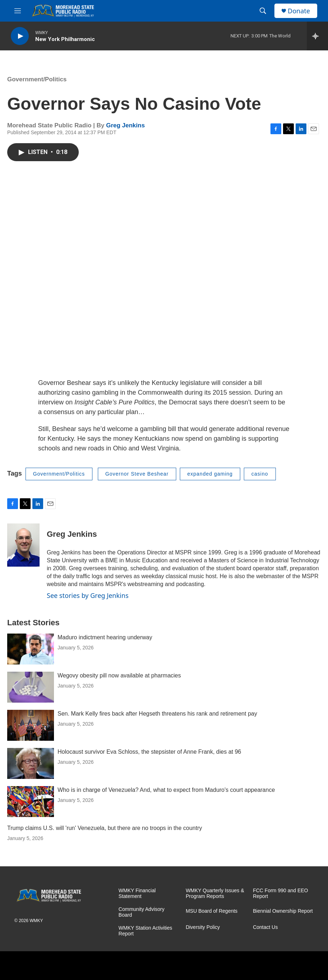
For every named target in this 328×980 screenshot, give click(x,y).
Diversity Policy (203, 927)
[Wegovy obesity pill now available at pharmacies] (31, 687)
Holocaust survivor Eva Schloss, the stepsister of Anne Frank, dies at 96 (149, 752)
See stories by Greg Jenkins (88, 595)
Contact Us (265, 927)
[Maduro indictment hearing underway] (31, 649)
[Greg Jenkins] (23, 545)
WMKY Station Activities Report (145, 931)
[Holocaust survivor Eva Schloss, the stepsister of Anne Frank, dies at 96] (31, 763)
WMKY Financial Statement (137, 893)
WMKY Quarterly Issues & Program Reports (215, 893)
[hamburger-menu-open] (18, 11)
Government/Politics (37, 79)
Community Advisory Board (142, 912)
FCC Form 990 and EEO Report (280, 893)
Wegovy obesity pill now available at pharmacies (119, 675)
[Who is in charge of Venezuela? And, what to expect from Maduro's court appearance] (31, 802)
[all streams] (317, 36)
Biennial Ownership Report (283, 911)
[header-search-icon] (263, 11)
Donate (299, 11)
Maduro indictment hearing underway (105, 637)
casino (260, 474)
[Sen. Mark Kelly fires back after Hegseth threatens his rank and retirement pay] (31, 725)
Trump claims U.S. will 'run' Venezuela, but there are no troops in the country (105, 828)
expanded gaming (210, 474)
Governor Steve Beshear (137, 474)
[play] (20, 36)
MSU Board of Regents (211, 911)
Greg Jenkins (126, 125)
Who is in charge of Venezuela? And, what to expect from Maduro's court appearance (166, 790)
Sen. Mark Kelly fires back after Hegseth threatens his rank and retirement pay (157, 714)
